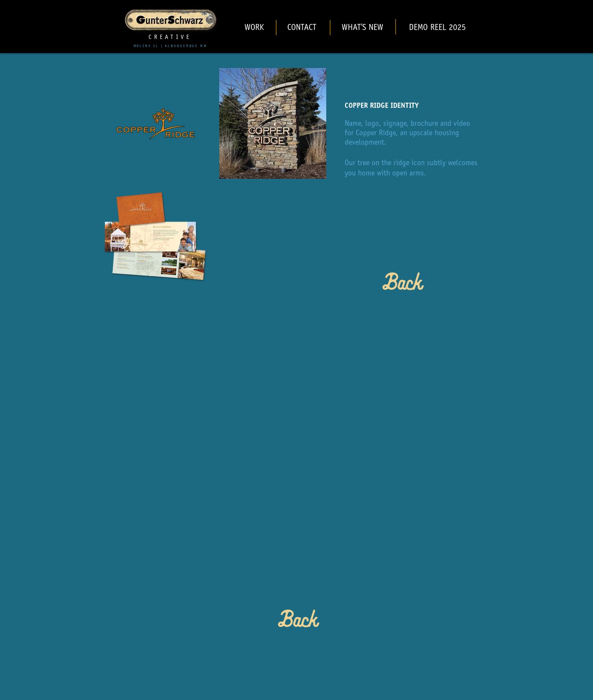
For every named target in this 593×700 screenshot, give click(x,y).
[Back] (401, 285)
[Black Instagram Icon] (546, 22)
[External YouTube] (297, 435)
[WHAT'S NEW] (363, 28)
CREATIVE (170, 38)
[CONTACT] (302, 28)
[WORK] (254, 28)
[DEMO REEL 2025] (437, 28)
